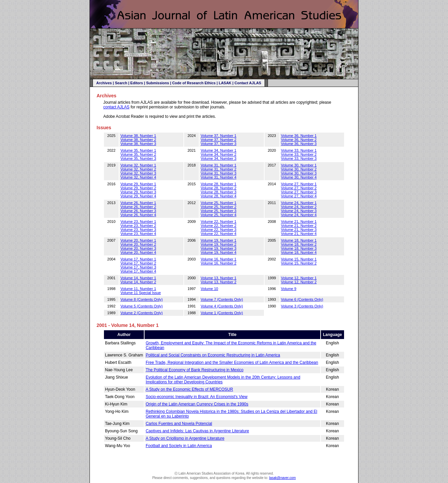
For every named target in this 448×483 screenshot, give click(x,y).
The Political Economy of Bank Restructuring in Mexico (194, 370)
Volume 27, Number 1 (299, 184)
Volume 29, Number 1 (138, 184)
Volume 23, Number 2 (138, 226)
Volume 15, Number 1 (299, 259)
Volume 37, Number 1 (218, 136)
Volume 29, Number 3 (138, 192)
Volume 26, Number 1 (138, 203)
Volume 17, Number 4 (138, 271)
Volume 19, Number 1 (218, 240)
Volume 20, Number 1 (138, 240)
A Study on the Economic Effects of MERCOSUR (189, 389)
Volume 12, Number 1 (299, 278)
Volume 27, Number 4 (299, 196)
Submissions (158, 83)
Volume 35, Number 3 (138, 158)
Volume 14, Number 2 (138, 282)
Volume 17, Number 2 (138, 263)
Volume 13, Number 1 (218, 278)
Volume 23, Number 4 (138, 234)
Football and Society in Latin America (179, 446)
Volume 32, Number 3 (138, 173)
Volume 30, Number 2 (299, 169)
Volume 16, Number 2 (218, 263)
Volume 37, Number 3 (218, 144)
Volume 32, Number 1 (138, 165)
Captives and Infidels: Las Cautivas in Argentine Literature (197, 431)
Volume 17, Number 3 (138, 267)
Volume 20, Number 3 (138, 248)
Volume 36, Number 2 (299, 140)
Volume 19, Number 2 (218, 244)
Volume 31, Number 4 (218, 177)
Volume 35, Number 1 (138, 150)
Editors (137, 83)
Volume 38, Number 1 (138, 136)
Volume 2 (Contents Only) (142, 313)
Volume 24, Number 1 (299, 203)
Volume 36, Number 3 (299, 144)
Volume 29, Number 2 (138, 188)
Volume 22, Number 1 (218, 222)
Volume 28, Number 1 (218, 184)
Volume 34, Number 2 (218, 154)
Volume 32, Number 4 (138, 177)
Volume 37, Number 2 (218, 140)
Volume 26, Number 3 (138, 211)
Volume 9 (289, 289)
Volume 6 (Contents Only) (302, 299)
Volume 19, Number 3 (218, 248)
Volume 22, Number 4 (218, 234)
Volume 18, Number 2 (299, 244)
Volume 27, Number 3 (299, 192)
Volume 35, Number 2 (138, 154)
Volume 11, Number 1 (138, 289)
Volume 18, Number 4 (299, 252)
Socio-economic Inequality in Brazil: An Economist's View (197, 397)
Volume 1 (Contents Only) (222, 313)
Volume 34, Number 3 (218, 158)
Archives (104, 83)
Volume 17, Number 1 (138, 259)
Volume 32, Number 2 (138, 169)
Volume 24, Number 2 (299, 207)
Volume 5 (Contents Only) (142, 306)
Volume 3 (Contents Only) (302, 306)
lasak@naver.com (282, 478)
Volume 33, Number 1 (299, 150)
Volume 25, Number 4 (218, 215)
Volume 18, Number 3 (299, 248)
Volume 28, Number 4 (218, 196)
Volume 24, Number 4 (299, 215)
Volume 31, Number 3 (218, 173)
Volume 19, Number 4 (218, 252)
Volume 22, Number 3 (218, 230)
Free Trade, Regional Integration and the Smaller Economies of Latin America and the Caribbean (232, 363)
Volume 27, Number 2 (299, 188)
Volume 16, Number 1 (218, 259)
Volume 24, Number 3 (299, 211)
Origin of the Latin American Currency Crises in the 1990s (197, 404)
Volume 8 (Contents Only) (142, 299)
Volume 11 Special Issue (141, 293)
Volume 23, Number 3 (138, 230)
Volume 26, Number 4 (138, 215)
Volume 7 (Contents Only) (222, 299)
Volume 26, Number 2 (138, 207)
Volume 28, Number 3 (218, 192)
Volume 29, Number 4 (138, 196)
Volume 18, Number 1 (299, 240)
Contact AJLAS (248, 83)
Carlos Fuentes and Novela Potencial (179, 424)
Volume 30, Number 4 (299, 177)
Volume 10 (209, 289)
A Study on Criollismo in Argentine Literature (185, 438)
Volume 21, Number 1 (299, 222)
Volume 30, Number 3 (299, 173)
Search (121, 83)
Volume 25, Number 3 (218, 211)
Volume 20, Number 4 (138, 252)
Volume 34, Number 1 (218, 150)
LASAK (225, 83)
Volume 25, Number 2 (218, 207)
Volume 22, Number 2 (218, 226)
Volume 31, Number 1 (218, 165)
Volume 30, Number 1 (299, 165)
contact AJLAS (116, 107)
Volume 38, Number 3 (138, 144)
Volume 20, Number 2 (138, 244)
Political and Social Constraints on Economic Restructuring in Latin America (213, 355)
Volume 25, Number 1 (218, 203)
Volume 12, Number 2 (299, 282)
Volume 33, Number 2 (299, 154)
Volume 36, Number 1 (299, 136)
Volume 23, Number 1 (138, 222)
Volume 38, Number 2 (138, 140)
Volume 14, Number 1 (138, 278)
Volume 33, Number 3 (299, 158)
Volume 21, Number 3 (299, 230)
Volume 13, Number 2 (218, 282)
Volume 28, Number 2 (218, 188)
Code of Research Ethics (194, 83)
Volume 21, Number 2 (299, 226)
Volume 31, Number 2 (218, 169)
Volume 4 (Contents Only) (222, 306)
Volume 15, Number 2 (299, 263)
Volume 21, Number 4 (299, 234)
